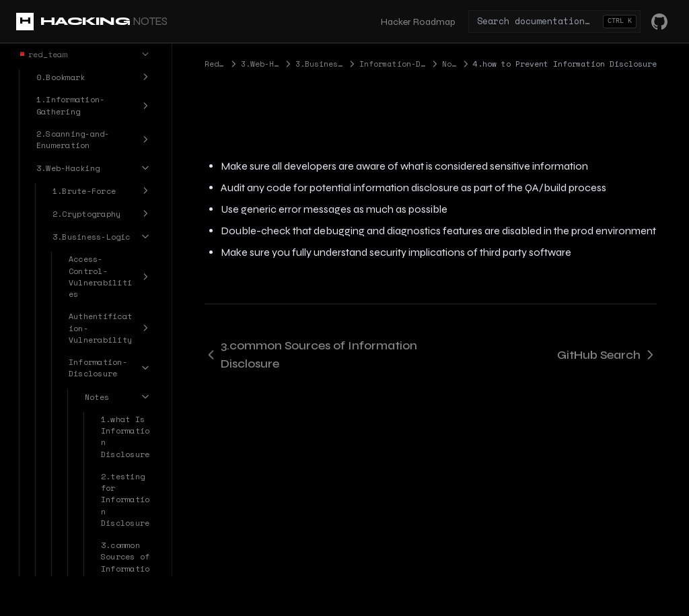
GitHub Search (607, 355)
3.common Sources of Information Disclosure (311, 354)
